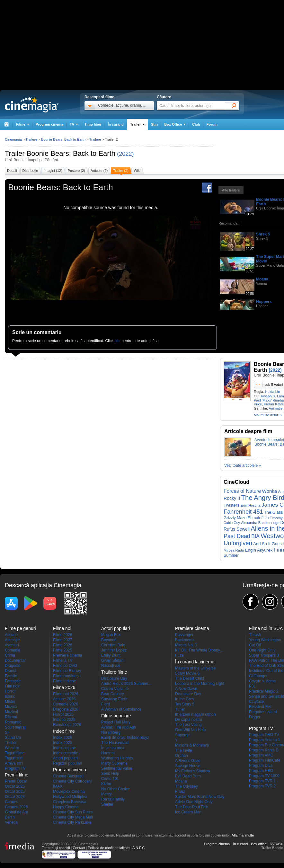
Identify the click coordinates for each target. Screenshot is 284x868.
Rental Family (113, 799)
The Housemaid (115, 743)
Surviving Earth (114, 699)
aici (118, 341)
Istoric (10, 696)
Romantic (13, 722)
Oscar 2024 (15, 797)
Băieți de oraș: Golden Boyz (125, 738)
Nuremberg (111, 732)
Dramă (11, 671)
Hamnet (108, 753)
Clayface (257, 702)
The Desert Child (190, 678)
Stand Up (13, 738)
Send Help (110, 774)
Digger (255, 717)
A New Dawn (186, 689)
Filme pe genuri (20, 628)
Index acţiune (64, 748)
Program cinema (49, 124)
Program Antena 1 (265, 740)
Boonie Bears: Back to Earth (71, 153)
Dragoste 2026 (66, 709)
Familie (11, 676)
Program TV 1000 (264, 776)
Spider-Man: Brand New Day (200, 797)
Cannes (11, 802)
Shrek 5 (263, 234)
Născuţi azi (111, 666)
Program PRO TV (264, 735)
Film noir (12, 686)
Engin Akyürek (259, 550)
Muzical (11, 712)
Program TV (15, 768)
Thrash (255, 635)
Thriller (11, 743)
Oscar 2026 (15, 786)
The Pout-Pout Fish (192, 807)
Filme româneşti (67, 676)
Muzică (11, 707)
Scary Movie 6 (187, 673)
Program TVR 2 (262, 786)
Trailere (31, 139)
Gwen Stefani (113, 660)
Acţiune (11, 635)
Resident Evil (260, 707)
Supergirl (183, 735)
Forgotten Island (263, 712)
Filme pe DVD (65, 666)
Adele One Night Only (194, 802)
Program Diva (261, 766)
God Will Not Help (190, 730)
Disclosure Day (114, 678)
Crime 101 (110, 779)
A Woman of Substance (121, 709)
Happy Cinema (66, 807)
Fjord (106, 704)
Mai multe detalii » (268, 415)
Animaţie (275, 408)
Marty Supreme (114, 763)
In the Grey (185, 699)
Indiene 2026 (64, 720)
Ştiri (154, 124)
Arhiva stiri (14, 763)
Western (12, 748)
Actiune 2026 (64, 699)
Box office (259, 844)
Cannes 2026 (16, 807)
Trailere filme (114, 672)
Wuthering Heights (117, 758)
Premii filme (17, 775)
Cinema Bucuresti (68, 776)
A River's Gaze (188, 761)
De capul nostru (189, 720)
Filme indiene (64, 681)
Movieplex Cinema (69, 792)
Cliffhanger (258, 676)
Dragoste (13, 666)
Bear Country (113, 694)
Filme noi (62, 628)
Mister (10, 702)
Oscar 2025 (15, 792)
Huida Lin (272, 392)
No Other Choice (115, 789)
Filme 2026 (62, 645)
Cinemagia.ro (32, 104)
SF (7, 732)
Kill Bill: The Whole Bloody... (199, 650)
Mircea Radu (234, 550)
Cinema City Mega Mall (73, 817)
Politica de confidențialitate (109, 848)
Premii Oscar (16, 781)
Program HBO (261, 771)
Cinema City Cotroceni (72, 781)
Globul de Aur (17, 812)
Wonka (269, 491)
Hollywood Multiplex (70, 797)
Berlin (10, 817)
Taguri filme (15, 753)
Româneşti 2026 (67, 725)
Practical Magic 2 (264, 691)
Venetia (11, 822)
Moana (262, 279)
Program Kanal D (264, 750)
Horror (10, 691)
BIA (255, 536)
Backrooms (185, 640)
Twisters (231, 505)
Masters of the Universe (195, 668)
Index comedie (66, 753)
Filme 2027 (62, 640)
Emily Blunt (111, 655)
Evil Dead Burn (188, 776)
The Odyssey (186, 786)
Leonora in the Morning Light (200, 684)
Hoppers (264, 302)
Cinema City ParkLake (72, 822)
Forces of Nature (242, 491)
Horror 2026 (63, 714)
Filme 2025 (62, 650)
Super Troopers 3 (264, 655)
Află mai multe (243, 835)
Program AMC (261, 755)
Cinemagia (13, 139)
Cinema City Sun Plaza (73, 812)
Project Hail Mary (116, 722)
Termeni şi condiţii (56, 848)
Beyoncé (109, 640)
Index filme (64, 731)
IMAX (58, 786)
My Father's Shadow (193, 771)
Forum (212, 124)
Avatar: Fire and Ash (119, 727)
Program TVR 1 (262, 781)
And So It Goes (267, 544)
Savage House (188, 766)
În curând (116, 124)
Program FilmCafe (265, 760)
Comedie (13, 650)
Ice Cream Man (188, 812)
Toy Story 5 (185, 704)
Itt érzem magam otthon (195, 714)
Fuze (179, 655)
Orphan (182, 756)
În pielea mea (113, 748)
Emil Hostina (251, 505)
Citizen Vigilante (115, 689)
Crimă (10, 655)
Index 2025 (62, 743)
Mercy (107, 794)
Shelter (107, 804)
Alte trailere (231, 190)
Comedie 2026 (66, 704)
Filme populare (116, 716)
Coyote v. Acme (262, 681)
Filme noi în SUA (266, 628)
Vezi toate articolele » (243, 465)
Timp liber (93, 124)
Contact (79, 848)
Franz (180, 792)
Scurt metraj (15, 727)
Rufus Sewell (237, 529)
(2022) (125, 154)
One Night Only (262, 650)
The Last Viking (188, 725)
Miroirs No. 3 (186, 645)
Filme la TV (63, 660)
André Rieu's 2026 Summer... (126, 684)
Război (11, 717)
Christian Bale (113, 645)
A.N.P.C (138, 848)
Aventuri (12, 645)
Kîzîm (106, 784)
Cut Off (255, 645)
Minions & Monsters (192, 745)
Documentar (15, 660)
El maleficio (258, 518)
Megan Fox (111, 635)
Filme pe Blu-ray (67, 671)
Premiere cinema (68, 655)
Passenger (184, 635)
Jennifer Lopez (114, 650)
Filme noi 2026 (66, 694)
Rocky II (232, 498)
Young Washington (265, 640)
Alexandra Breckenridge (260, 523)
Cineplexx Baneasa (70, 802)
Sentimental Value (117, 768)
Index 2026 (62, 738)
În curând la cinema (195, 662)
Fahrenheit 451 (243, 512)
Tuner (180, 709)
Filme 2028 (62, 635)
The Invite (184, 750)
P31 (252, 686)
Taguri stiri (14, 758)
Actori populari (65, 758)
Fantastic (13, 681)
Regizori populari (67, 763)
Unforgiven (238, 543)
